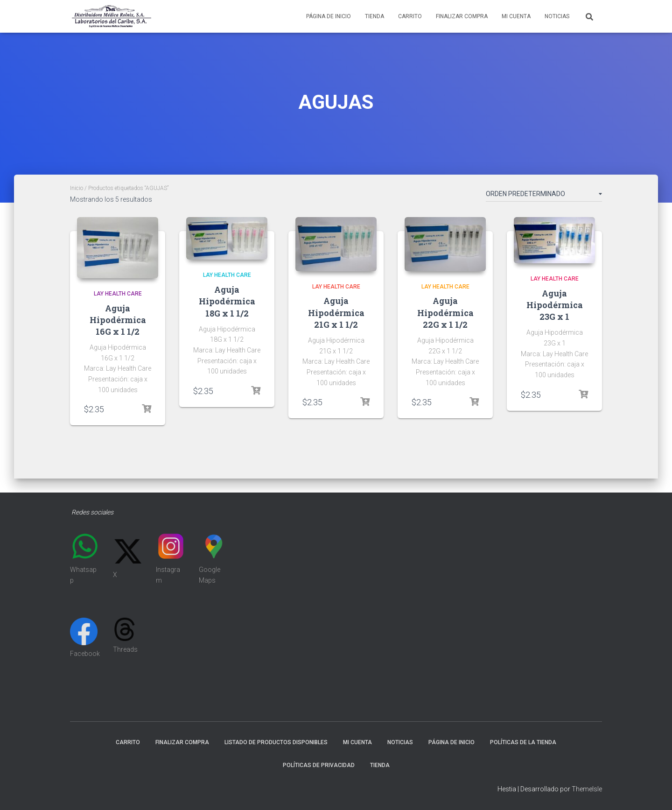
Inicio (77, 188)
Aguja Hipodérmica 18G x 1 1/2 (227, 301)
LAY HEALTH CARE (118, 294)
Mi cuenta (516, 16)
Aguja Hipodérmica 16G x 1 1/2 (118, 320)
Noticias (557, 16)
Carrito (410, 16)
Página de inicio (329, 16)
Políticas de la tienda (523, 742)
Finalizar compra (462, 16)
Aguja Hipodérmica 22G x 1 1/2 (445, 312)
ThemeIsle (587, 789)
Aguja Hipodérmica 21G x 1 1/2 (336, 312)
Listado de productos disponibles (276, 742)
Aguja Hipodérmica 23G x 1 (555, 305)
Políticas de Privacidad (319, 765)
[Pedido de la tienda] (544, 196)
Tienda (374, 16)
